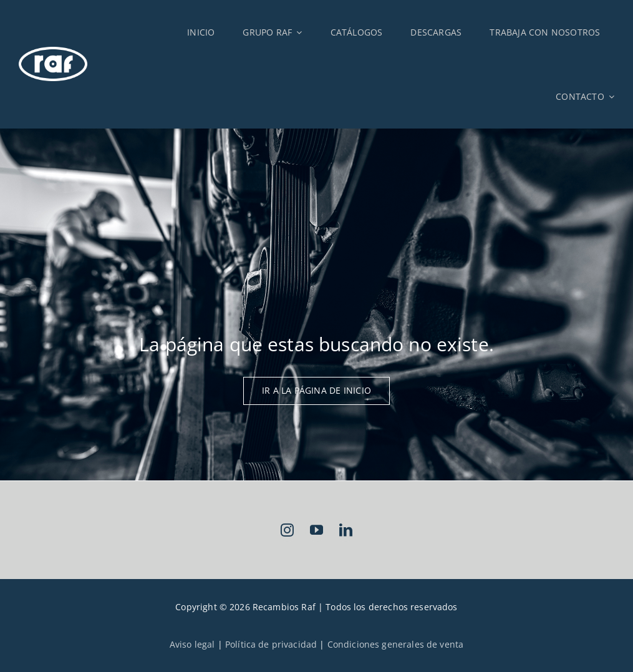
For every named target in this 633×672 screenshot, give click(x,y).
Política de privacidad (271, 644)
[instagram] (287, 530)
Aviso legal (192, 644)
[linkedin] (346, 530)
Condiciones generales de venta (396, 644)
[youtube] (316, 530)
